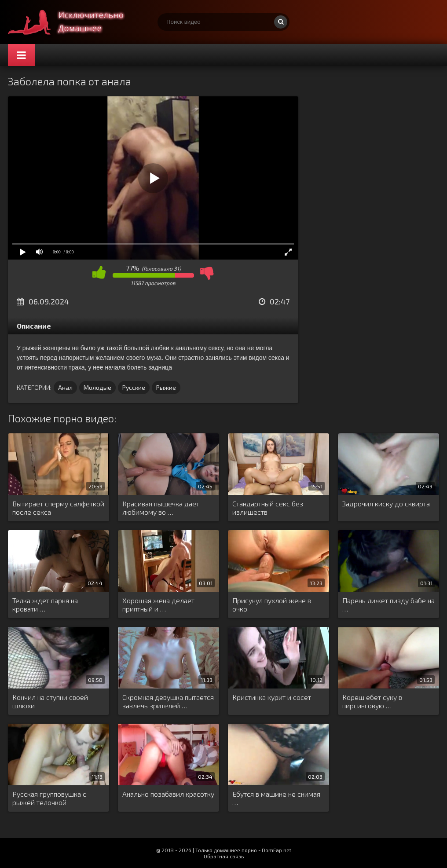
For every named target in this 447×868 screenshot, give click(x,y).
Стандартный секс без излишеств (268, 508)
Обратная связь (224, 856)
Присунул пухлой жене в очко (272, 604)
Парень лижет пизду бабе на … (388, 604)
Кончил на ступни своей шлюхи (50, 701)
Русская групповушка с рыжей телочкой (49, 798)
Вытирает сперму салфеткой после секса (58, 508)
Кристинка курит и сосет (272, 697)
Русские (134, 387)
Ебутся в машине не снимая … (276, 798)
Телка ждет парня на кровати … (45, 604)
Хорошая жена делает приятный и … (158, 604)
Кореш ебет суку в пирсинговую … (372, 701)
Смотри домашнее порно (74, 22)
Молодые (97, 387)
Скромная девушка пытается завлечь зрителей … (168, 701)
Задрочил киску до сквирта (386, 504)
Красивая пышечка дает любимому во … (161, 508)
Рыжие (166, 387)
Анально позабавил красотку (168, 794)
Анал (65, 387)
